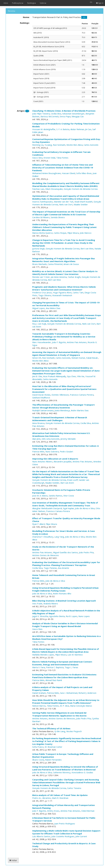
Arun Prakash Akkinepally (55, 376)
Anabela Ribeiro (51, 604)
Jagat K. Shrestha (40, 616)
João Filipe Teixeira (41, 114)
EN (91, 2)
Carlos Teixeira (74, 788)
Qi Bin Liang (60, 731)
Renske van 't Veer (41, 277)
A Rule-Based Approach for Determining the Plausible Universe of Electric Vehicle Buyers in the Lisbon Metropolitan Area (66, 650)
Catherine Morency (62, 772)
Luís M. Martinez (75, 655)
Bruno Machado (40, 264)
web (84, 17)
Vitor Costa (69, 496)
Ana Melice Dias (53, 308)
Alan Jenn (36, 439)
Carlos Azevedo (91, 145)
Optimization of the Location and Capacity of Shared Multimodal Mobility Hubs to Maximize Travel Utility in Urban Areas (66, 197)
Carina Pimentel (55, 264)
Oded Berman (88, 811)
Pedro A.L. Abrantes (42, 798)
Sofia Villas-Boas (84, 173)
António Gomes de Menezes (46, 555)
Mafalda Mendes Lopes (43, 655)
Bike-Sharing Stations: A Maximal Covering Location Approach (64, 601)
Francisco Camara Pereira (82, 395)
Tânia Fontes (62, 158)
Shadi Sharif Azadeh (83, 202)
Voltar (13, 860)
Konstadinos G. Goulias (82, 772)
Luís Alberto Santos (41, 836)
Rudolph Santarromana (43, 410)
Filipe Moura (73, 233)
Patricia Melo (38, 452)
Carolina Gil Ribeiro (41, 217)
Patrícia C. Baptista (55, 667)
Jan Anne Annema (59, 277)
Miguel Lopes (39, 308)
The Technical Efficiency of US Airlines (51, 728)
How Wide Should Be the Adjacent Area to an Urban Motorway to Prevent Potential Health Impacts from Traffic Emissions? (66, 701)
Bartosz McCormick (50, 116)
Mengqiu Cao (78, 116)
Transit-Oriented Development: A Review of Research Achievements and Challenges (60, 419)
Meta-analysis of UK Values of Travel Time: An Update (60, 795)
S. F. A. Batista (63, 129)
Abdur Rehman (77, 129)
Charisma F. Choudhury (43, 537)
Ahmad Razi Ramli (54, 680)
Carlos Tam (78, 292)
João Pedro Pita (86, 552)
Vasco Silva (37, 158)
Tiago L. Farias (71, 667)
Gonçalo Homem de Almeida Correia (81, 189)
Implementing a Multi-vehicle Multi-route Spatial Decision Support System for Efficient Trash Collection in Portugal (66, 832)
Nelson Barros (39, 706)
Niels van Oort (66, 204)
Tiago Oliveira (45, 295)
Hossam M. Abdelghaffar (44, 129)
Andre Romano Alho (62, 593)
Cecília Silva (56, 114)
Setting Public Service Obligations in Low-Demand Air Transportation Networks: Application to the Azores (59, 714)
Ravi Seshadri (59, 145)
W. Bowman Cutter (54, 747)
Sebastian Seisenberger (73, 114)
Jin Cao (88, 129)
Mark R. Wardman (60, 798)
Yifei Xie (81, 376)
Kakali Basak (92, 358)
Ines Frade (37, 604)
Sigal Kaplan (68, 508)
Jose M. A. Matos (40, 496)
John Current (81, 836)
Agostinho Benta (57, 616)
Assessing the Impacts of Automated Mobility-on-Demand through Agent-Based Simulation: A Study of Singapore (67, 354)
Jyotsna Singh (38, 249)
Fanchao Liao (38, 189)
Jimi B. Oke (37, 376)
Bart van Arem (67, 483)
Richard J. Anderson (87, 693)
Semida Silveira (58, 217)
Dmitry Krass (53, 811)
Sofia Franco (38, 747)
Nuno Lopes (84, 616)
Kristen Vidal (49, 158)
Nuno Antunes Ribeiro (42, 462)
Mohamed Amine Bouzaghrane (47, 173)
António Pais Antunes (77, 342)
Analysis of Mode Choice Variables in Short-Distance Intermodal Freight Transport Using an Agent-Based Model (65, 625)
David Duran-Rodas (41, 395)
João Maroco (86, 233)
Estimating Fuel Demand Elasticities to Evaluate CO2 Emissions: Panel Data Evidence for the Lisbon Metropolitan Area (65, 676)
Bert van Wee (87, 249)
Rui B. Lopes (72, 616)
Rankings (31, 3)
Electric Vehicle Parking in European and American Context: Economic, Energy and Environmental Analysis (62, 663)
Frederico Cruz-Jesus (42, 292)
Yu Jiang (48, 145)
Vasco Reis (37, 629)
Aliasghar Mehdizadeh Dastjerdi (47, 508)
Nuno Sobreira (52, 452)
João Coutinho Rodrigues (63, 836)
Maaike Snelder (81, 204)
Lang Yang (59, 537)
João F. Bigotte (59, 342)
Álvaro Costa (38, 760)
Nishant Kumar (78, 358)
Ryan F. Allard (38, 524)
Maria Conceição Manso (81, 706)
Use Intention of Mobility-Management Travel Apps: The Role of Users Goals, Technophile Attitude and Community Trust (65, 504)
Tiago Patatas (50, 568)
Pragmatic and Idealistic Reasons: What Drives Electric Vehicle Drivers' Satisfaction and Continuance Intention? (64, 288)
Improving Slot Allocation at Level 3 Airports (55, 459)
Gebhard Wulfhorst (41, 398)
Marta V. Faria (39, 667)
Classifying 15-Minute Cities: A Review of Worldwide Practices (64, 111)
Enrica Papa (65, 116)
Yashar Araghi (74, 277)
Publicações (18, 3)
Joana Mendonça (62, 410)
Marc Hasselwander (42, 342)
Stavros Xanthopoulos (43, 202)
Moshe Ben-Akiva (75, 145)
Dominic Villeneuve (60, 395)
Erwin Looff (72, 480)
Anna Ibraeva (38, 423)
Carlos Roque (60, 233)
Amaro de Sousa (71, 264)
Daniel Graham (39, 693)
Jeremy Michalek (68, 439)
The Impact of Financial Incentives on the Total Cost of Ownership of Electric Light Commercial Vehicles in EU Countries (66, 213)
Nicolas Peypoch (74, 731)
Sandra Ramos (56, 496)
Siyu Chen (71, 376)
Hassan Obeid (69, 173)
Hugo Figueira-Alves (62, 292)
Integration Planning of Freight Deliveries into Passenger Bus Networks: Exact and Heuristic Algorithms (64, 260)
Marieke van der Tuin (64, 202)
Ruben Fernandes (53, 760)
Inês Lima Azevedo (51, 439)
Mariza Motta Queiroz (43, 233)
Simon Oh (37, 358)
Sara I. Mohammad (69, 693)
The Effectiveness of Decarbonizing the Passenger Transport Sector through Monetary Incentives (63, 406)
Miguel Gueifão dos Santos (65, 552)
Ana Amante (63, 568)
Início (6, 3)
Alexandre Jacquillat (63, 462)
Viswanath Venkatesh (62, 295)
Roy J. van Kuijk (39, 324)
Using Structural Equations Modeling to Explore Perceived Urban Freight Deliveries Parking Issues (65, 589)
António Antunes (40, 718)
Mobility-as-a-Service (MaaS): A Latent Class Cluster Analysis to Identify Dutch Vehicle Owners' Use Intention (65, 273)
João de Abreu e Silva (85, 508)
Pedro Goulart (66, 452)
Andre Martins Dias (80, 410)
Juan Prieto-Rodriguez (65, 824)
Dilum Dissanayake (54, 189)
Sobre (43, 3)
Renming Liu (38, 145)
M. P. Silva (65, 706)
